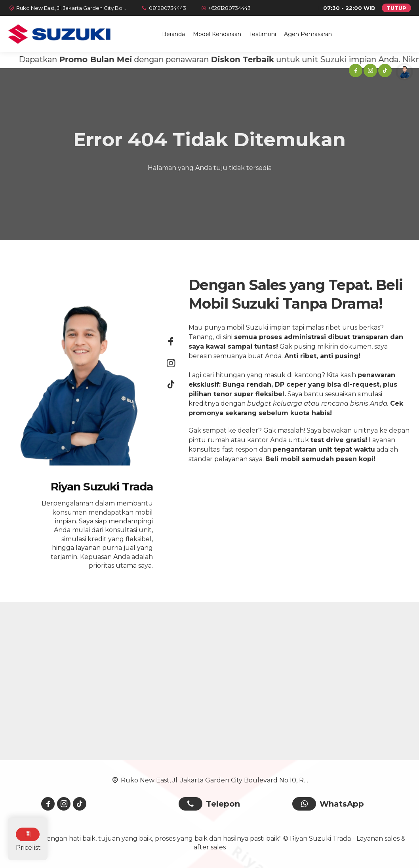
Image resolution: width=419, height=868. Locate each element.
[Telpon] (163, 8)
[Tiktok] (384, 72)
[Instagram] (370, 72)
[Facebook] (355, 72)
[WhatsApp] (225, 8)
